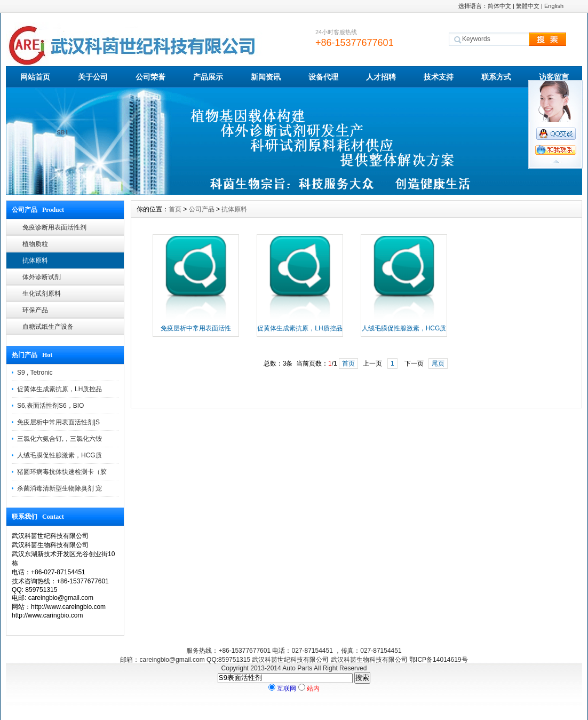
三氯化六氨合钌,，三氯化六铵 (59, 439)
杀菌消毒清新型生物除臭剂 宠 (59, 488)
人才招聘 (381, 77)
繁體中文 (528, 6)
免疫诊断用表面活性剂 (54, 227)
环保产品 (35, 310)
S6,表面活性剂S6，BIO (50, 406)
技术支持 (439, 77)
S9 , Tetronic (35, 373)
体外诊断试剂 (42, 277)
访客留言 (554, 77)
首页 (175, 209)
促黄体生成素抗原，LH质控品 (59, 389)
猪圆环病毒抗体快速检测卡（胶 (62, 472)
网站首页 (35, 77)
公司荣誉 (150, 77)
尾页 (438, 363)
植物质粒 (35, 244)
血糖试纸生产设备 (48, 327)
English (554, 6)
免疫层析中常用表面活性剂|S (58, 422)
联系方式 (496, 77)
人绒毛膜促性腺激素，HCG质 (59, 455)
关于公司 (93, 77)
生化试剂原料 (42, 294)
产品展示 (208, 77)
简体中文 (499, 6)
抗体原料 (35, 260)
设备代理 (323, 77)
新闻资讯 (266, 77)
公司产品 (202, 209)
